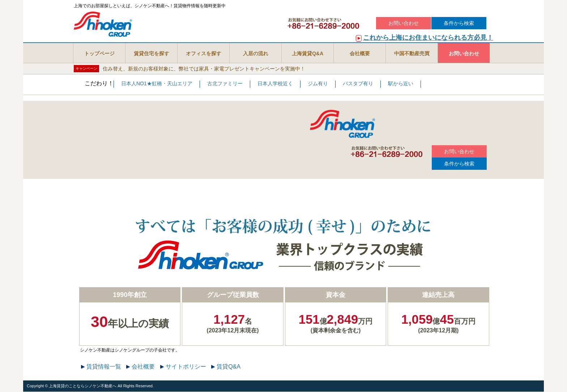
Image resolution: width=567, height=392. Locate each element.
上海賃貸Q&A (308, 53)
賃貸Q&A (229, 367)
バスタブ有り (358, 84)
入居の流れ (256, 53)
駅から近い (401, 84)
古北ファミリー (225, 84)
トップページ (99, 53)
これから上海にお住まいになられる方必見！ (428, 38)
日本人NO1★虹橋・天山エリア (157, 84)
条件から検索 (459, 23)
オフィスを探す (204, 53)
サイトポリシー (186, 367)
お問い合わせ (404, 23)
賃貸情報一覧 (104, 367)
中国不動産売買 (412, 53)
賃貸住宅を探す (152, 53)
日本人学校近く (275, 84)
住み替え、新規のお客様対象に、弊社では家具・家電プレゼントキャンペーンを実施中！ (204, 68)
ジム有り (318, 84)
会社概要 (360, 53)
